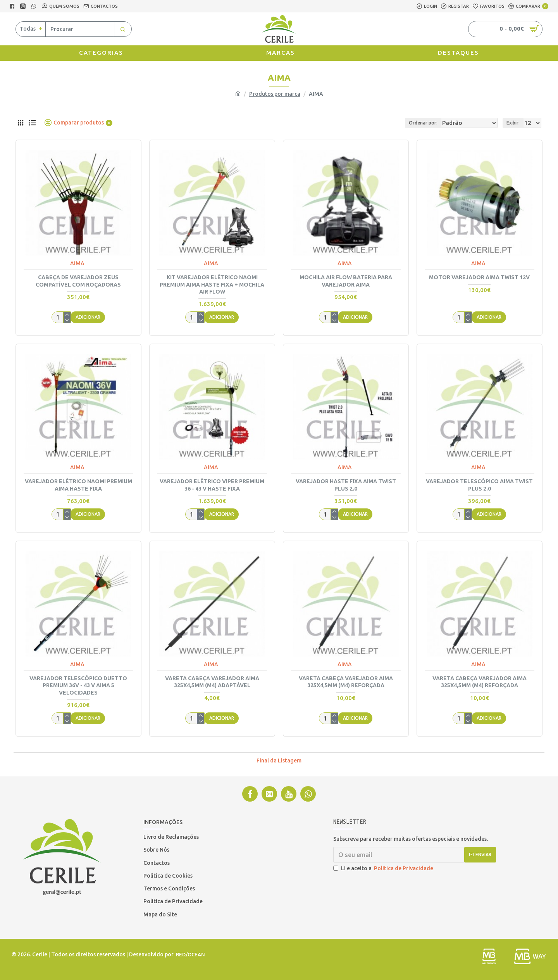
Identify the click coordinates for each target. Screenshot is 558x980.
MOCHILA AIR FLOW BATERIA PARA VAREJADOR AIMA (346, 281)
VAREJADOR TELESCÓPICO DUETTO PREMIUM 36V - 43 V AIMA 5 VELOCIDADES (78, 685)
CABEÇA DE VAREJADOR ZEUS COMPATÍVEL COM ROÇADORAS (78, 281)
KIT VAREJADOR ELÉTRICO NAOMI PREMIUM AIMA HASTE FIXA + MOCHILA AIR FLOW (212, 284)
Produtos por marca (275, 94)
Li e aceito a (384, 869)
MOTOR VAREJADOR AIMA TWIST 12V (479, 277)
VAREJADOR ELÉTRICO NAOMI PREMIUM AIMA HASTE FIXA (78, 485)
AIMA (77, 263)
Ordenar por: (416, 123)
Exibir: (515, 123)
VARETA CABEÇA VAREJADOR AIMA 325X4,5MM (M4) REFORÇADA (346, 682)
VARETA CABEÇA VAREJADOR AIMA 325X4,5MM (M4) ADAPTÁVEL (212, 682)
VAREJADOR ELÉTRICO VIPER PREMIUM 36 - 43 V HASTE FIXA (212, 485)
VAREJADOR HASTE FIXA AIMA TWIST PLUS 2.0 (346, 485)
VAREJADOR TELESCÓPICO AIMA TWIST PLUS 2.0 (479, 485)
